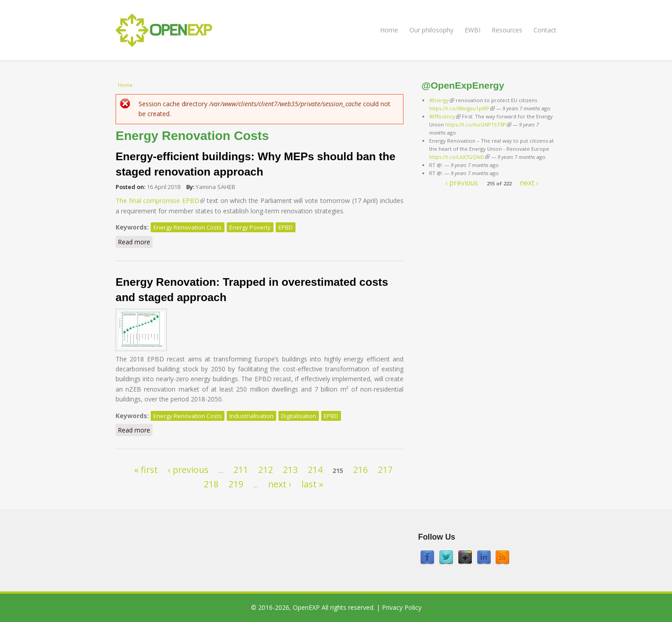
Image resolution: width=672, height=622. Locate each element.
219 (236, 484)
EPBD (286, 227)
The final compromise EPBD (160, 201)
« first (146, 470)
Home (389, 30)
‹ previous (188, 470)
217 (385, 470)
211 (241, 470)
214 (315, 470)
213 (290, 470)
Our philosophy (431, 30)
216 (361, 470)
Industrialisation (251, 416)
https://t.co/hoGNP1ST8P (478, 124)
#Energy (442, 100)
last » (312, 484)
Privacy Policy (402, 607)
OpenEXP (306, 607)
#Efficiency (445, 116)
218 (211, 484)
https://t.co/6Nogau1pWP (462, 108)
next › (280, 484)
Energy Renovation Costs (188, 227)
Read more (135, 242)
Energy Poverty (250, 227)
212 (266, 470)
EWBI (473, 30)
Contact (545, 30)
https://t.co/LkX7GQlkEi (459, 157)
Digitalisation (299, 416)
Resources (507, 30)
